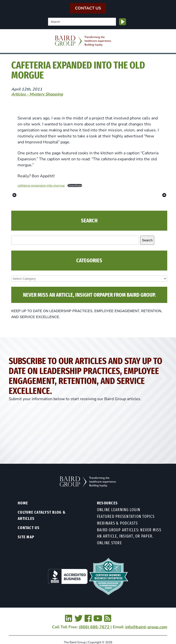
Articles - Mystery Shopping (37, 94)
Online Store (109, 543)
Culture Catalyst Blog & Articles (42, 515)
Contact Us (88, 8)
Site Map (26, 537)
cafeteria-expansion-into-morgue (41, 185)
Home (23, 503)
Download (75, 186)
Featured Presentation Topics (126, 516)
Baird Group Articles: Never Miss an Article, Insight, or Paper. (129, 533)
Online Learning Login (119, 510)
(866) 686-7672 (94, 627)
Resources (107, 503)
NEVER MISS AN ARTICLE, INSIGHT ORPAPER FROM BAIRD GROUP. (89, 295)
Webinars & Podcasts (117, 523)
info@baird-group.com (146, 627)
